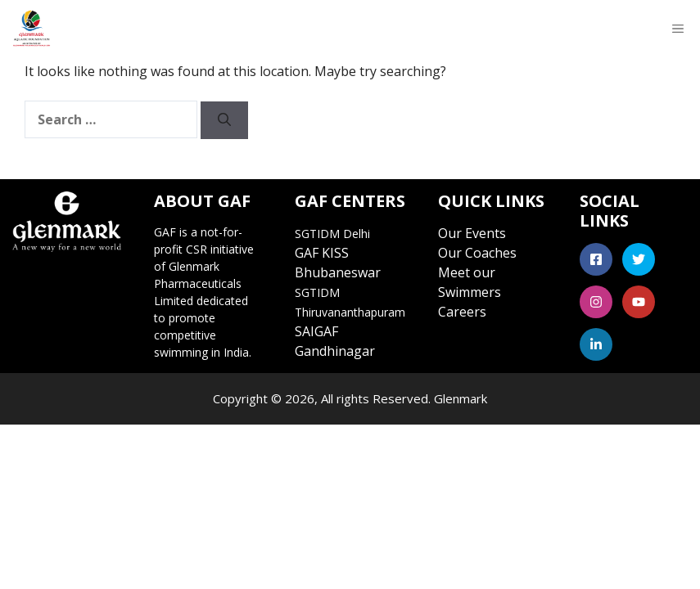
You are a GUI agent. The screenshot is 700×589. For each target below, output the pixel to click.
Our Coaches (477, 253)
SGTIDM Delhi (332, 234)
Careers (462, 312)
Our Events (472, 233)
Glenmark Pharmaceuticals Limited (198, 283)
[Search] (224, 120)
